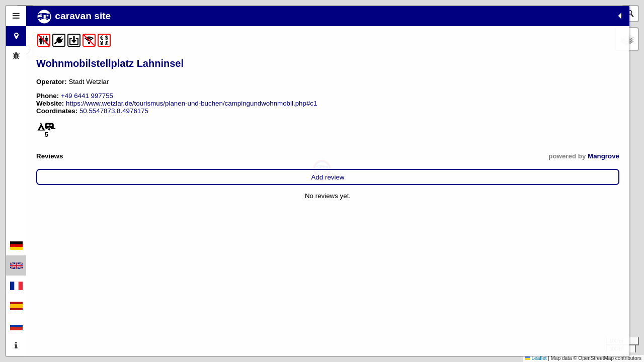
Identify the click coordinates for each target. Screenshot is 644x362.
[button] (322, 171)
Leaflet (536, 358)
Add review (132, 185)
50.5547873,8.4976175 (114, 118)
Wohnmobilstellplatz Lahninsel (110, 63)
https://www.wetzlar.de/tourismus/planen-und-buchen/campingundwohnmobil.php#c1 (118, 107)
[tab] (16, 16)
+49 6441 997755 (87, 96)
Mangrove (212, 164)
